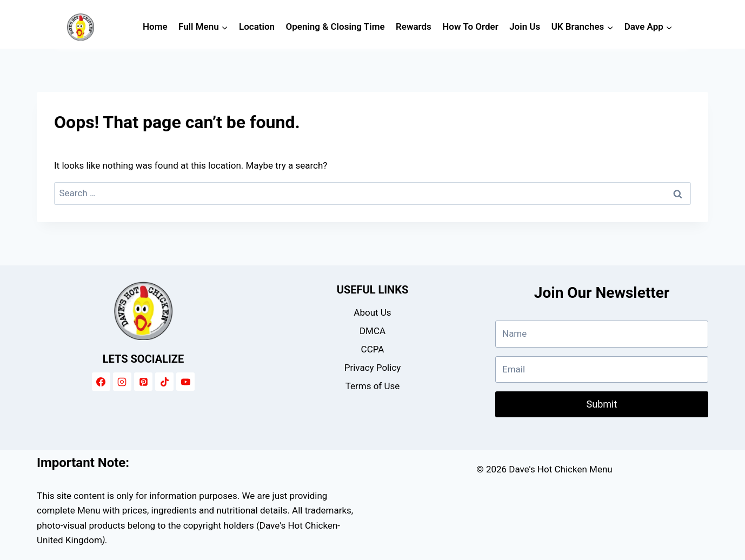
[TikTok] (164, 382)
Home (155, 26)
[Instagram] (122, 382)
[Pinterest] (143, 382)
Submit (602, 404)
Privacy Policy (373, 368)
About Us (372, 312)
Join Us (525, 26)
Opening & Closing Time (335, 26)
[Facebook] (101, 382)
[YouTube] (185, 382)
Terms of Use (373, 386)
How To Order (470, 26)
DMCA (372, 331)
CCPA (373, 349)
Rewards (414, 26)
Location (257, 26)
